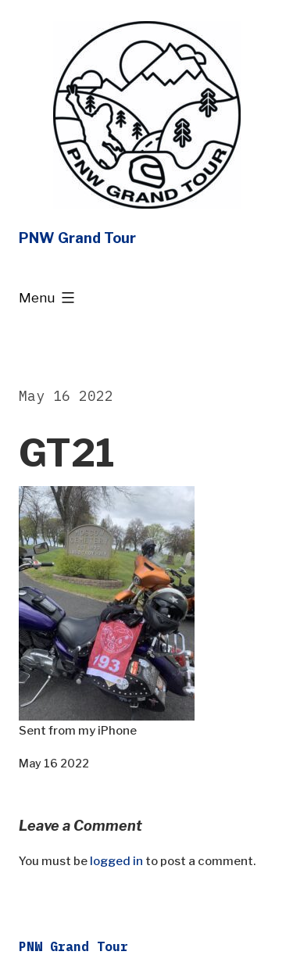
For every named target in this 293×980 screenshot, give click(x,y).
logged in (116, 861)
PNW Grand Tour (77, 238)
